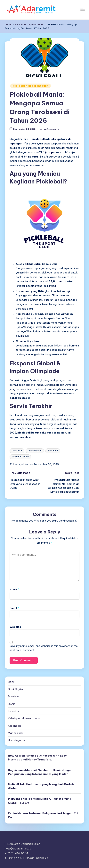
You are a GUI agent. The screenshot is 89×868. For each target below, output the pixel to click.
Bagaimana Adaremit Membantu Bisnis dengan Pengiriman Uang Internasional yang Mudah (40, 772)
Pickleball (53, 451)
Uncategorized (18, 740)
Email (14, 608)
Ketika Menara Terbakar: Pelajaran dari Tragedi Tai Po (43, 815)
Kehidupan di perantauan (31, 86)
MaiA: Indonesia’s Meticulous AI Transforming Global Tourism (40, 801)
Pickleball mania (20, 457)
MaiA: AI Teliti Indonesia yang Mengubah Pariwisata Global (44, 786)
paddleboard (35, 451)
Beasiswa (14, 696)
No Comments (49, 129)
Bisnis (12, 704)
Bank (11, 682)
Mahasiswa (15, 733)
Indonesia (17, 451)
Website (15, 627)
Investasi (14, 711)
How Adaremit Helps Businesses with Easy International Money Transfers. (37, 758)
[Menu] (82, 10)
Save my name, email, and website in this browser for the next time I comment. (44, 648)
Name (14, 589)
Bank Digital (16, 689)
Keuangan (14, 726)
